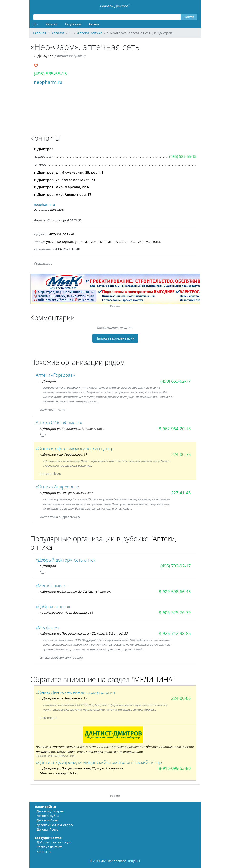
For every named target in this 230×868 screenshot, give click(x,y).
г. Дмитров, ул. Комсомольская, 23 (64, 180)
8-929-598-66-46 (175, 592)
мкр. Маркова (149, 242)
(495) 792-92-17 (176, 566)
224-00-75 (181, 454)
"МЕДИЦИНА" (153, 679)
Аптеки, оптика (62, 234)
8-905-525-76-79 (175, 612)
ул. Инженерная (60, 242)
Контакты (44, 852)
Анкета (94, 24)
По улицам (73, 24)
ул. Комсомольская (90, 242)
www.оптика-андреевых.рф (60, 517)
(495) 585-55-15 (50, 74)
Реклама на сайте (50, 847)
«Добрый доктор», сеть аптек (66, 560)
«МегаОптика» (51, 585)
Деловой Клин (47, 820)
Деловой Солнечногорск (55, 825)
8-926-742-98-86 (175, 633)
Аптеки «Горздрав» (55, 375)
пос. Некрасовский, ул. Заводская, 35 (66, 612)
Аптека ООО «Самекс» (59, 423)
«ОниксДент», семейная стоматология (75, 692)
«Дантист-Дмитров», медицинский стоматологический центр (99, 762)
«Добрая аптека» (53, 606)
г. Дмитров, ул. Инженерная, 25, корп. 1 (69, 172)
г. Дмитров (43, 56)
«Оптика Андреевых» (58, 487)
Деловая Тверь (48, 829)
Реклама (115, 306)
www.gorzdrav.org (53, 410)
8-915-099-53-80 (175, 768)
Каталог (52, 24)
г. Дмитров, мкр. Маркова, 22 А (61, 187)
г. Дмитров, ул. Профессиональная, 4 (66, 493)
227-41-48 (181, 493)
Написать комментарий (115, 338)
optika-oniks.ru (50, 474)
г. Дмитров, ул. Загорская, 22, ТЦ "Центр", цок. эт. (75, 592)
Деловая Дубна (48, 816)
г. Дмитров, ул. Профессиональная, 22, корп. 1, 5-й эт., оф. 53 (84, 633)
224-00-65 (181, 698)
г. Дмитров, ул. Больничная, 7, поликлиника (72, 429)
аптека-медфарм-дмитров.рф (61, 657)
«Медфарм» (48, 627)
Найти (189, 17)
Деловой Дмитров (50, 811)
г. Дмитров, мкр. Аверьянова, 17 (63, 194)
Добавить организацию (54, 842)
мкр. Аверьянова (121, 242)
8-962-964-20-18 (175, 429)
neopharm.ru (48, 82)
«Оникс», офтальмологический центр (75, 448)
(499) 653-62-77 (176, 381)
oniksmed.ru (49, 718)
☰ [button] (35, 24)
